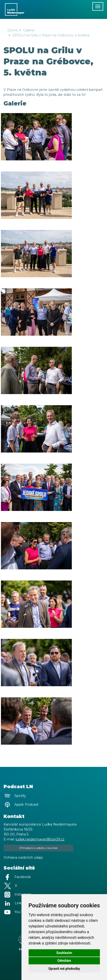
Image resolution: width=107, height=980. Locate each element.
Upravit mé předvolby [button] (64, 969)
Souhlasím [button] (64, 953)
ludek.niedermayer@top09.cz (40, 839)
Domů (13, 30)
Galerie (29, 30)
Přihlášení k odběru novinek (39, 848)
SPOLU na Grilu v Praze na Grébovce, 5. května (51, 35)
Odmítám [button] (64, 961)
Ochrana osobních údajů (23, 857)
